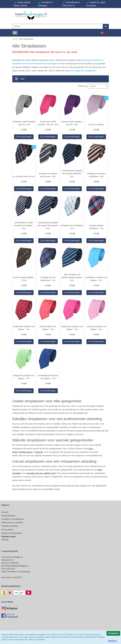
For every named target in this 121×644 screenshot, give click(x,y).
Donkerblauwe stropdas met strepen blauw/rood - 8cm (48, 225)
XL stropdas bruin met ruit (24, 176)
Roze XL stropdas (96, 125)
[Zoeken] (58, 26)
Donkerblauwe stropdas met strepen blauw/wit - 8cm (72, 174)
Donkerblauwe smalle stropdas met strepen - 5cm (24, 225)
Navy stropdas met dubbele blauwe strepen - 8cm (72, 277)
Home (15, 39)
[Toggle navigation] (15, 33)
